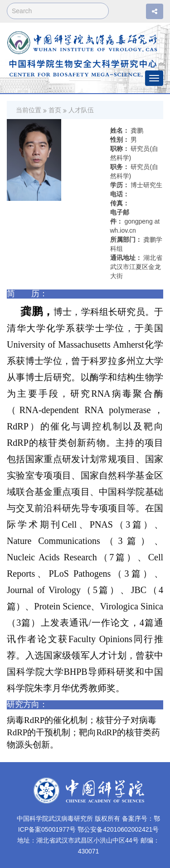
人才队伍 (81, 110)
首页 (55, 110)
